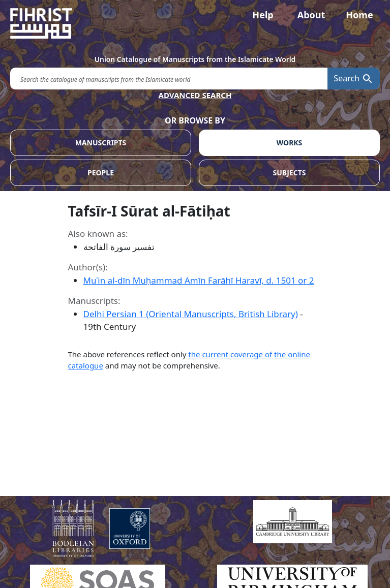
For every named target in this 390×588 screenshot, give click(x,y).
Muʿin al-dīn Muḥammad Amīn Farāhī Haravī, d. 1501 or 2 (199, 280)
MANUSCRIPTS (101, 143)
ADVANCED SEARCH (195, 95)
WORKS (290, 143)
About (311, 15)
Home (359, 15)
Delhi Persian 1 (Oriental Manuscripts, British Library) (191, 314)
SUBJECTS (290, 173)
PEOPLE (101, 173)
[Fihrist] (195, 23)
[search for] (169, 79)
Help (263, 15)
